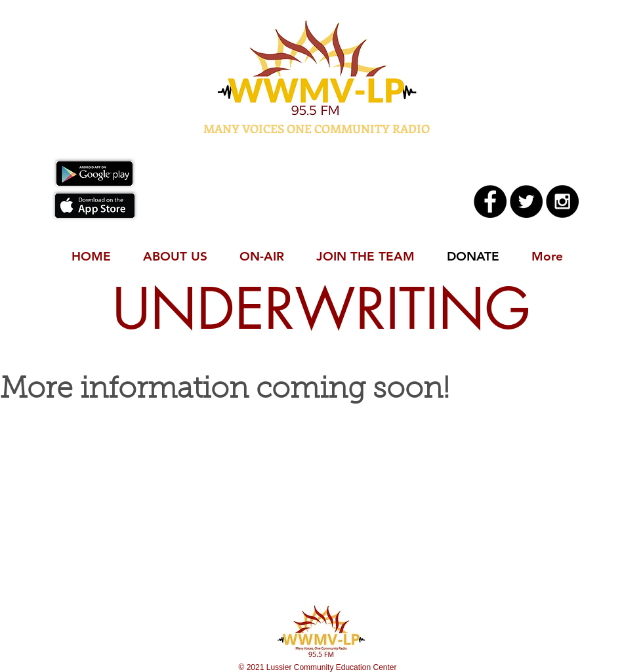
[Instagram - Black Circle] (562, 201)
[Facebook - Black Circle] (490, 201)
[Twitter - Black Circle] (526, 201)
